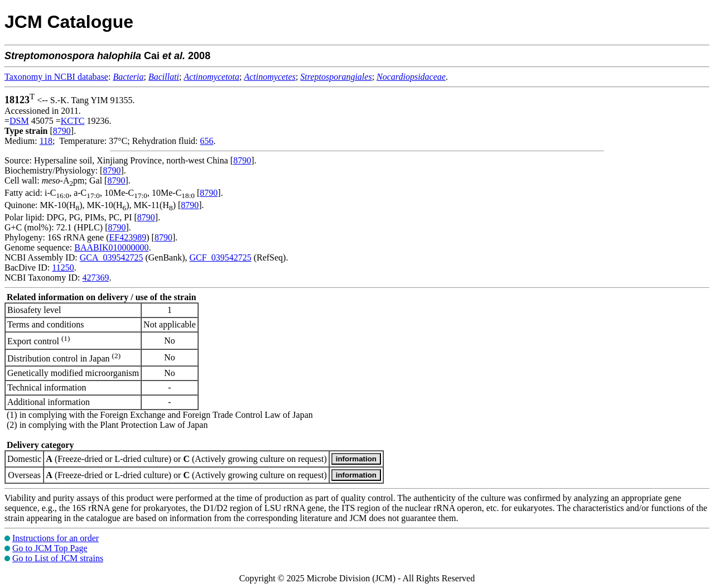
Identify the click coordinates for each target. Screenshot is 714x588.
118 (46, 141)
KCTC (73, 121)
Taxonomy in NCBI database (56, 77)
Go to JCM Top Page (50, 548)
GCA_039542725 (112, 257)
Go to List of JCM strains (58, 558)
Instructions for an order (56, 538)
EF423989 (128, 237)
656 (207, 141)
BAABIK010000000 (111, 247)
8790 (62, 131)
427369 (95, 278)
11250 (63, 268)
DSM (19, 121)
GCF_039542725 (221, 257)
